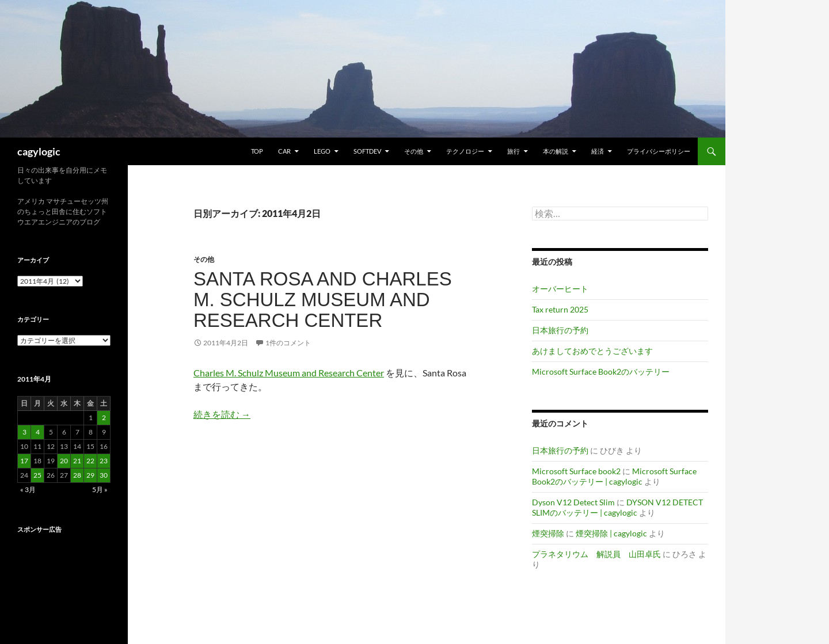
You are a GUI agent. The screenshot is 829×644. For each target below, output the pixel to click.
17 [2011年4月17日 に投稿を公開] (24, 461)
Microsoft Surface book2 (576, 471)
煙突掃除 (548, 533)
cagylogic (39, 151)
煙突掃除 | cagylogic (611, 533)
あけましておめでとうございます (592, 351)
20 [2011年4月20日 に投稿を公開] (64, 461)
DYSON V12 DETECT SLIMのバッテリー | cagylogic (617, 507)
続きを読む (222, 414)
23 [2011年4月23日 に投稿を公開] (104, 461)
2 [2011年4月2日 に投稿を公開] (104, 418)
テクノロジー (465, 151)
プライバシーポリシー (659, 151)
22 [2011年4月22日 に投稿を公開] (90, 461)
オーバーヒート (560, 289)
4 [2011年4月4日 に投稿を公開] (38, 432)
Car (284, 151)
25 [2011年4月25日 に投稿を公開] (37, 475)
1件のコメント (288, 343)
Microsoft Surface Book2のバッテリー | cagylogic (614, 476)
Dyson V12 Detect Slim (573, 502)
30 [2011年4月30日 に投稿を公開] (104, 475)
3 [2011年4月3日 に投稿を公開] (24, 432)
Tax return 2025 (560, 309)
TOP (257, 151)
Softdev (367, 151)
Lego (322, 151)
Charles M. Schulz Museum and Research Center (289, 373)
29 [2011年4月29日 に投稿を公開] (90, 475)
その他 (414, 151)
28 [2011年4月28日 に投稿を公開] (77, 475)
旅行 (514, 151)
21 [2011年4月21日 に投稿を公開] (77, 461)
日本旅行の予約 (560, 330)
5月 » (100, 489)
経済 (598, 151)
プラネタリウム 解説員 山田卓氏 (596, 554)
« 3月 (28, 489)
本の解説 (556, 151)
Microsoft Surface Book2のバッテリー (601, 371)
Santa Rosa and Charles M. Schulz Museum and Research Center (323, 300)
